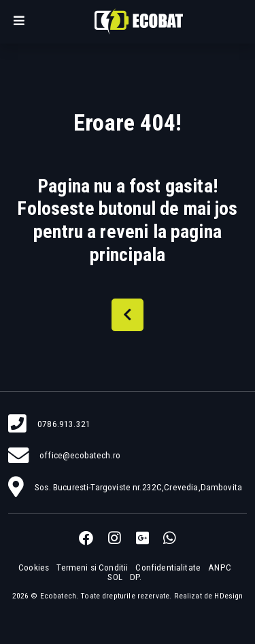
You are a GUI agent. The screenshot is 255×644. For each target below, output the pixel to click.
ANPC (220, 567)
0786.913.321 (64, 424)
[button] (19, 22)
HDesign (228, 596)
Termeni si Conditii (92, 567)
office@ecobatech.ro (80, 455)
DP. (136, 577)
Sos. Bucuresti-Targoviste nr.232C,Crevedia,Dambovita (138, 487)
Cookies (34, 567)
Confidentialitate (168, 567)
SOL (115, 577)
